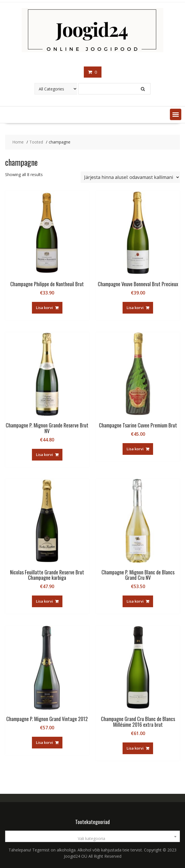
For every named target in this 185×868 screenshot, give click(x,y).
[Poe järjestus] (130, 177)
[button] (176, 114)
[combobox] (92, 836)
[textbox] (92, 839)
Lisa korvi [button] (44, 308)
